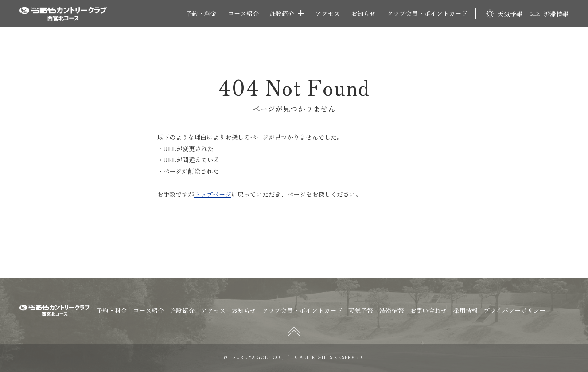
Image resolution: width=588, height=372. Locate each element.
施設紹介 (282, 13)
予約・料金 (201, 13)
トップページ (213, 194)
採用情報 (465, 310)
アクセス (327, 13)
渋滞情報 (556, 14)
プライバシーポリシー (514, 310)
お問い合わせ (428, 310)
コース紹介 (243, 13)
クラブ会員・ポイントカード (427, 13)
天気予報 (510, 14)
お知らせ (363, 13)
